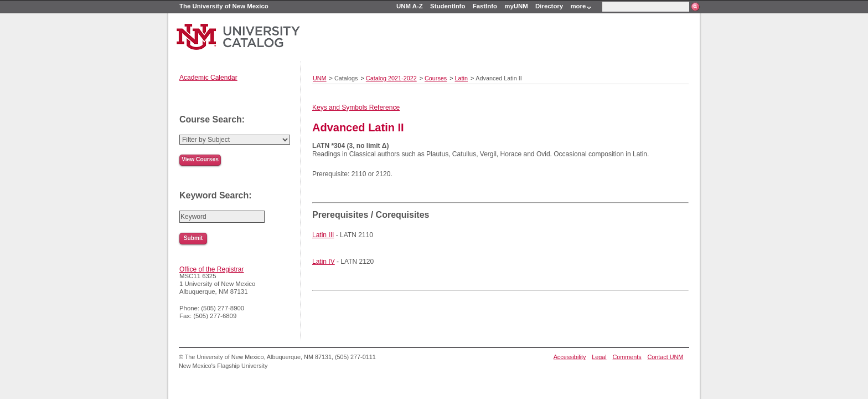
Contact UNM (666, 357)
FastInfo (485, 6)
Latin (461, 78)
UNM (320, 78)
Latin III (323, 235)
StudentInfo (448, 6)
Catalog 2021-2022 (391, 78)
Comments (627, 357)
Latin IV (324, 262)
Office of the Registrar (212, 269)
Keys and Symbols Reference (356, 108)
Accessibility (570, 357)
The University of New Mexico (224, 6)
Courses (436, 78)
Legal (599, 357)
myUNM (516, 6)
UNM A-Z (410, 6)
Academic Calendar (208, 78)
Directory (549, 6)
